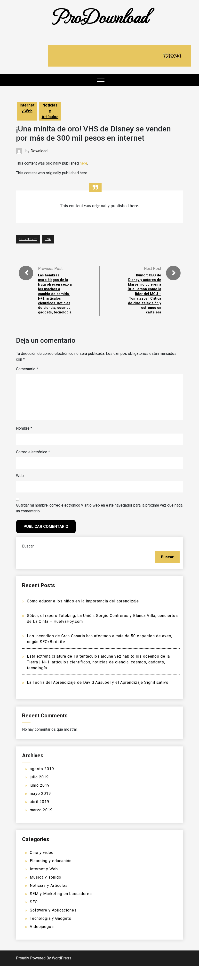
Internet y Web (27, 108)
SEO (34, 916)
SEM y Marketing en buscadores (61, 908)
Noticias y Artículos (50, 111)
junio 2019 (40, 799)
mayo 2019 (40, 808)
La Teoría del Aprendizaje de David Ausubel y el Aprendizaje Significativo (98, 696)
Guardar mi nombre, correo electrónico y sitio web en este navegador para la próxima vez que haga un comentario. (99, 522)
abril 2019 (40, 816)
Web (20, 490)
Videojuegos (42, 941)
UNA (48, 239)
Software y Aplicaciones (53, 924)
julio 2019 (39, 791)
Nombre (24, 442)
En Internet (28, 239)
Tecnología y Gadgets (51, 932)
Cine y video (42, 867)
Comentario (27, 383)
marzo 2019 (41, 824)
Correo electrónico (33, 466)
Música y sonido (46, 891)
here (84, 163)
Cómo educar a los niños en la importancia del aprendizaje (83, 615)
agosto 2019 (42, 783)
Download (39, 151)
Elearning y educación (51, 875)
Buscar (28, 560)
